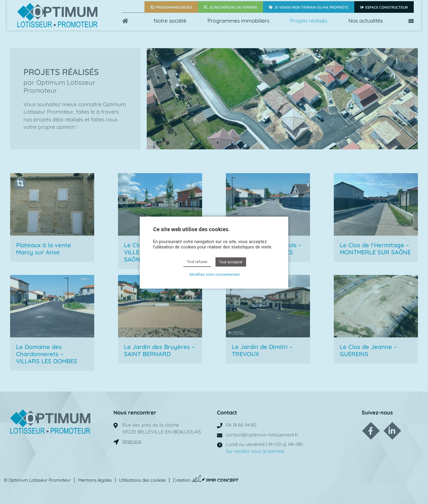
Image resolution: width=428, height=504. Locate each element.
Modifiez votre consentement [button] (215, 274)
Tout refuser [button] (197, 262)
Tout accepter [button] (231, 262)
